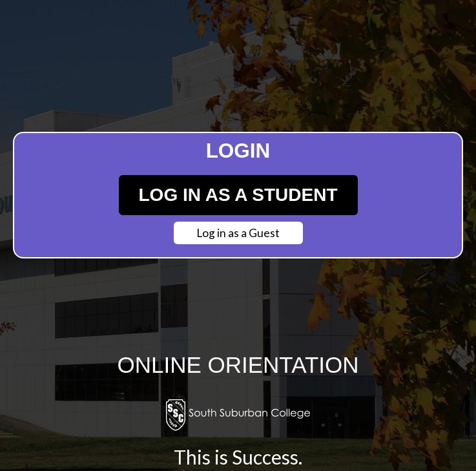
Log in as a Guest (238, 233)
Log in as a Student (238, 195)
